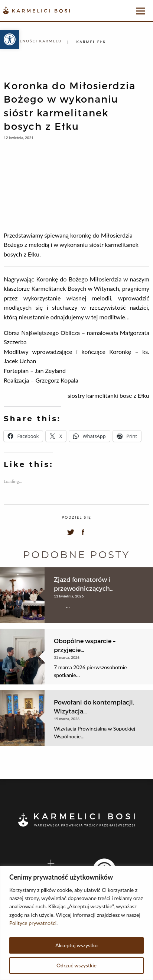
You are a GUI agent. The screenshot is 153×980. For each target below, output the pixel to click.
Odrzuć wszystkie (76, 965)
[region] (76, 923)
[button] (10, 39)
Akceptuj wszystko (76, 945)
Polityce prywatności (33, 923)
